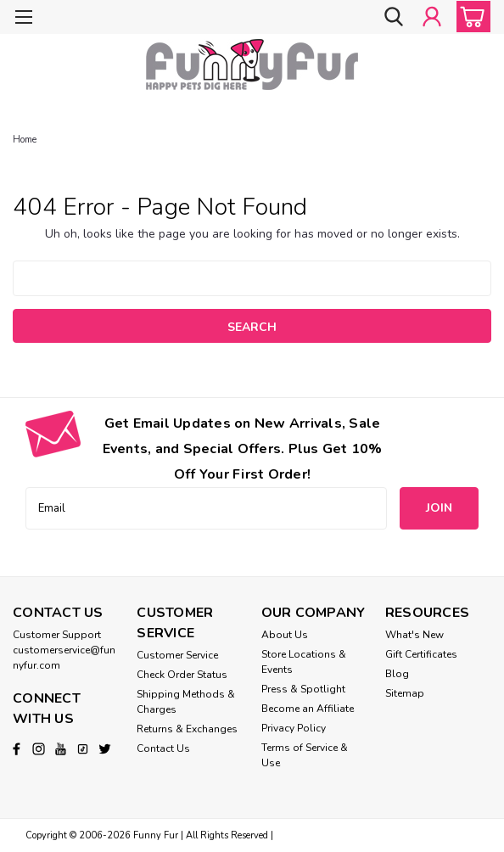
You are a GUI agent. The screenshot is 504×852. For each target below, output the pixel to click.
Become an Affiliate (308, 709)
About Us (285, 635)
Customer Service (177, 655)
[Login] (432, 17)
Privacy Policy (294, 728)
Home (25, 140)
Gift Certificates (421, 654)
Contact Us (163, 748)
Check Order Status (182, 675)
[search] (394, 17)
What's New (414, 635)
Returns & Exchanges (187, 729)
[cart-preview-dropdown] (470, 17)
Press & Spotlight (303, 689)
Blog (397, 674)
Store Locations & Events (304, 662)
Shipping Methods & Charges (186, 702)
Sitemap (405, 693)
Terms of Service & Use (305, 755)
